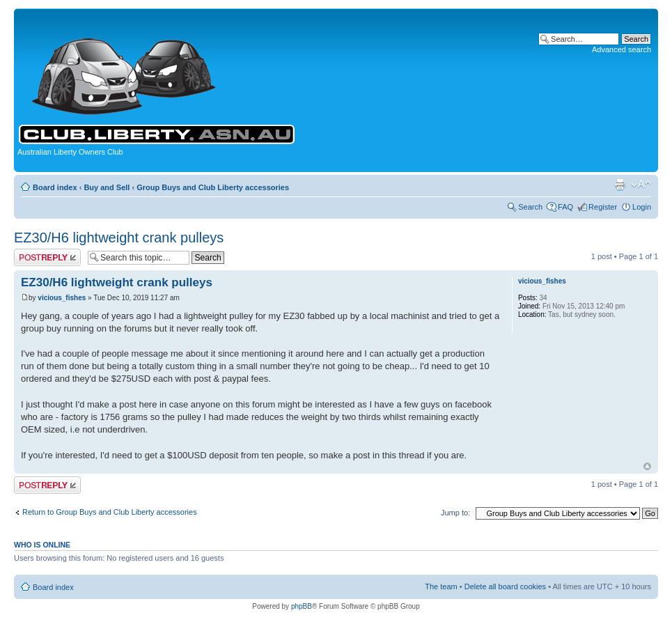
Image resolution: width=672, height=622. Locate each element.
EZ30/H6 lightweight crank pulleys (119, 238)
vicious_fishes (62, 298)
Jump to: (455, 513)
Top (647, 466)
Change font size (641, 185)
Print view (620, 185)
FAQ (565, 207)
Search (530, 207)
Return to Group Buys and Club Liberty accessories (110, 512)
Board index (55, 187)
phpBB (302, 606)
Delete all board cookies (505, 586)
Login (642, 207)
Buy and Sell (107, 187)
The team (441, 586)
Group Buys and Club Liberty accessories (213, 187)
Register (603, 207)
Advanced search (622, 49)
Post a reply (47, 257)
